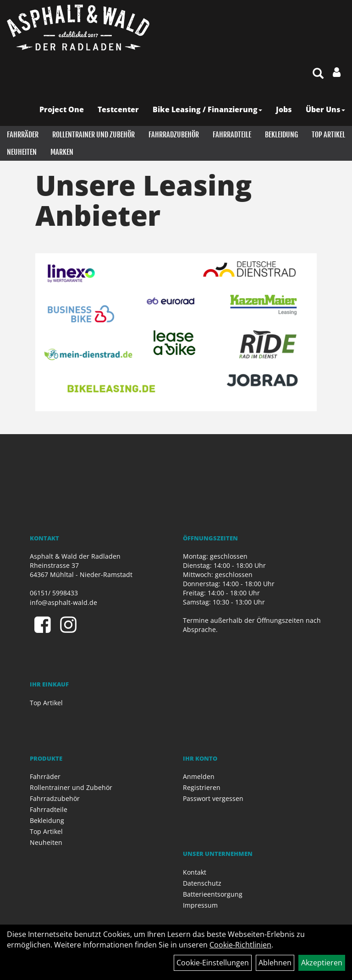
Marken (62, 152)
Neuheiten (22, 152)
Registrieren (202, 787)
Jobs (284, 109)
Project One (62, 109)
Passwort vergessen (213, 798)
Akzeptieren (322, 963)
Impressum (200, 905)
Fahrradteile (232, 135)
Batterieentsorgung (213, 894)
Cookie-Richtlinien (240, 945)
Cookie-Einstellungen (213, 963)
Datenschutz (202, 883)
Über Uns (325, 109)
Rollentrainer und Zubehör (93, 135)
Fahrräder (23, 135)
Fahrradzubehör (174, 135)
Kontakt (195, 872)
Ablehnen (275, 963)
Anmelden (199, 776)
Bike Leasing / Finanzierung (207, 109)
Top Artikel (328, 135)
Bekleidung (281, 135)
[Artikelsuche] (318, 74)
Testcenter (118, 109)
